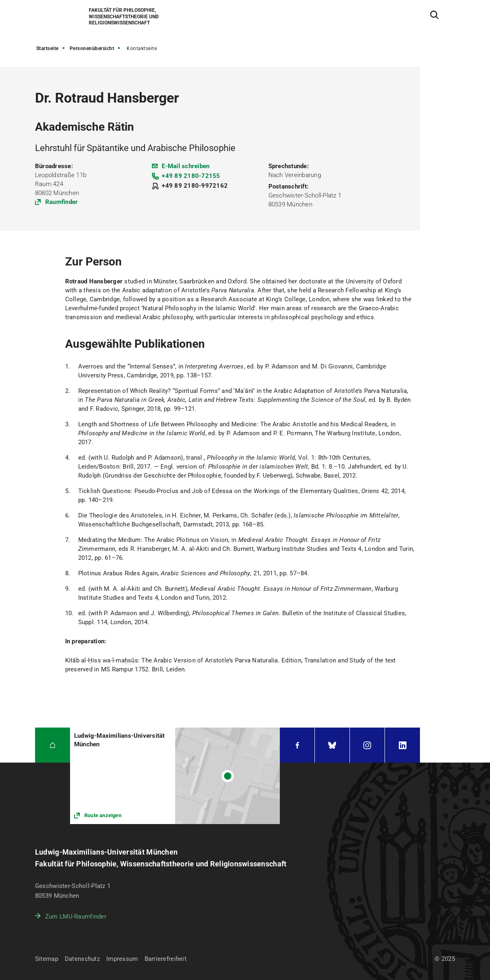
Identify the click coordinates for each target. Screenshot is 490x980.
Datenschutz (82, 959)
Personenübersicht (92, 48)
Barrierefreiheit (166, 959)
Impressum (122, 959)
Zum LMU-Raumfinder (76, 916)
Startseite (47, 48)
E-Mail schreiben (186, 166)
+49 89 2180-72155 (191, 176)
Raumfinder (62, 202)
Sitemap (47, 959)
